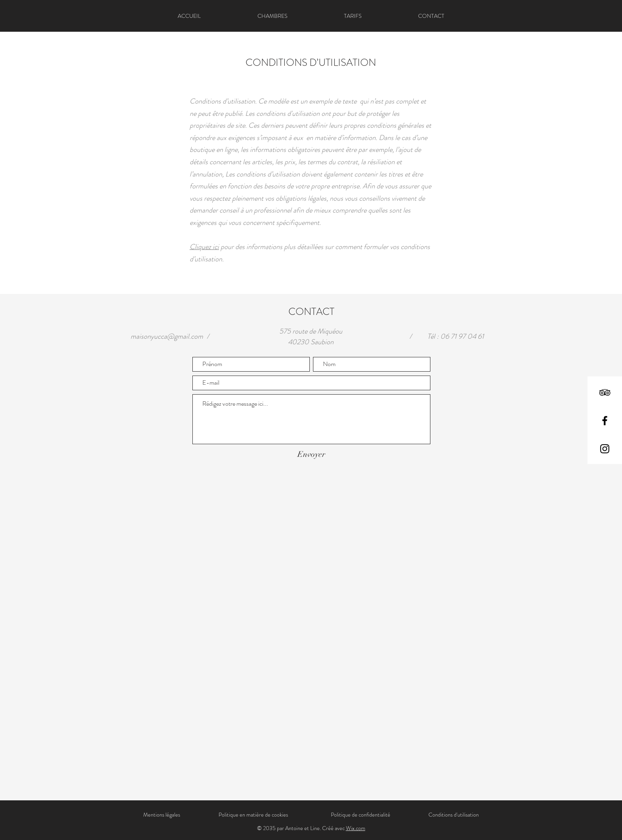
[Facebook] (605, 421)
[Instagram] (605, 449)
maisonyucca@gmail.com (167, 336)
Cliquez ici (204, 247)
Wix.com (356, 828)
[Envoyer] (311, 454)
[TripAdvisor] (605, 392)
